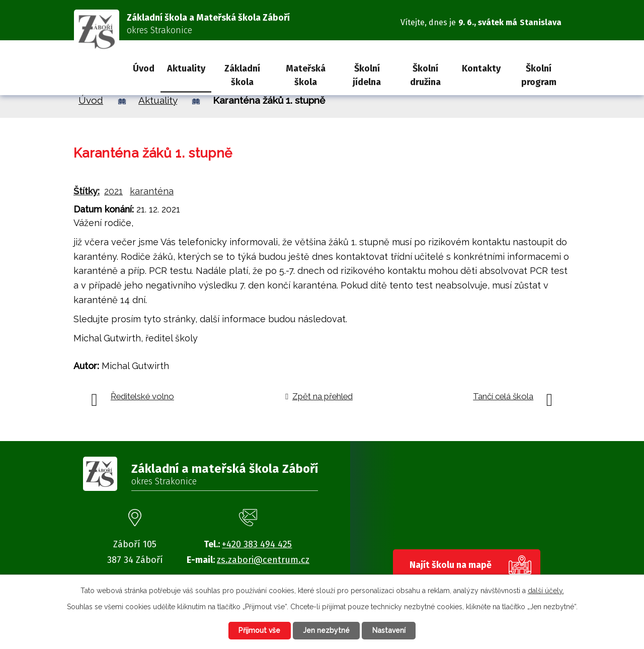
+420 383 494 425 (257, 544)
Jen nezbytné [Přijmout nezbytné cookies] (326, 630)
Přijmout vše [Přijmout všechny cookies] (259, 630)
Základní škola (242, 75)
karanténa (152, 191)
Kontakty (481, 68)
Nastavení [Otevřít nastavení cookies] (390, 630)
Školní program (539, 75)
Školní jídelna (367, 75)
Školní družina (425, 75)
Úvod (144, 68)
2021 (113, 191)
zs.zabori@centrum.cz (263, 560)
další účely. (546, 590)
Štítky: (87, 191)
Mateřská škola (306, 75)
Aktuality (186, 68)
